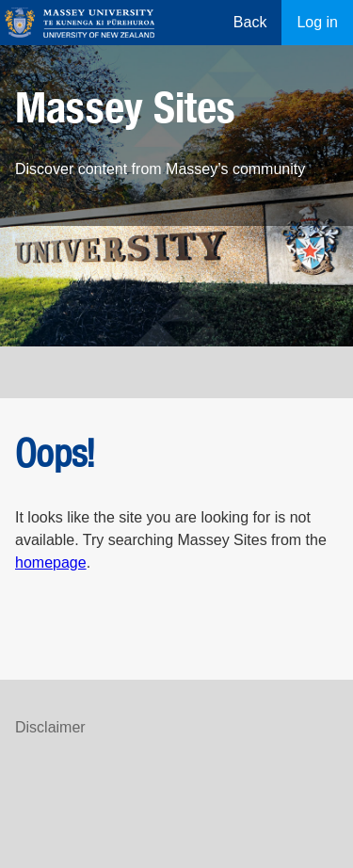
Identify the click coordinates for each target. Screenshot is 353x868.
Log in (317, 22)
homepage (51, 563)
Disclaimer (50, 727)
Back (250, 22)
